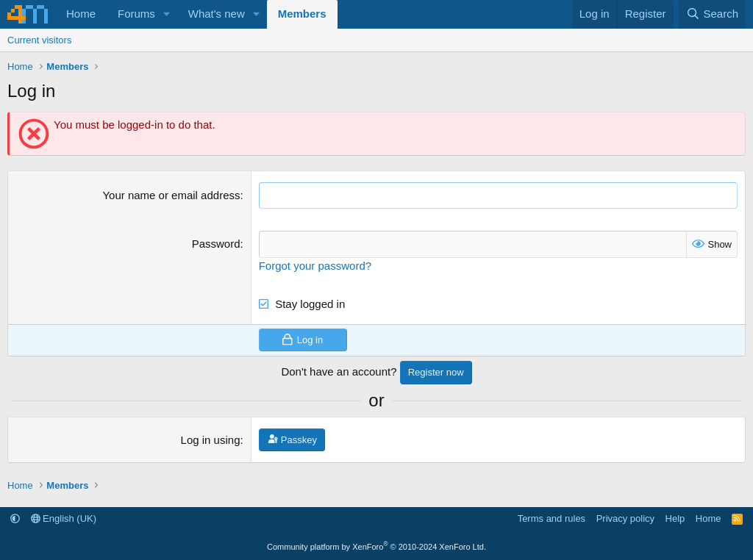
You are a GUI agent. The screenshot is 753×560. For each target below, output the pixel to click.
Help (675, 518)
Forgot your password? (315, 266)
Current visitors (39, 40)
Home (81, 14)
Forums (136, 14)
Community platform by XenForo (376, 547)
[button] (167, 14)
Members (302, 14)
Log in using (211, 440)
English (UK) (64, 518)
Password (216, 244)
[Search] (712, 14)
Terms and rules (552, 518)
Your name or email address (171, 195)
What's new (217, 14)
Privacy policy (625, 518)
